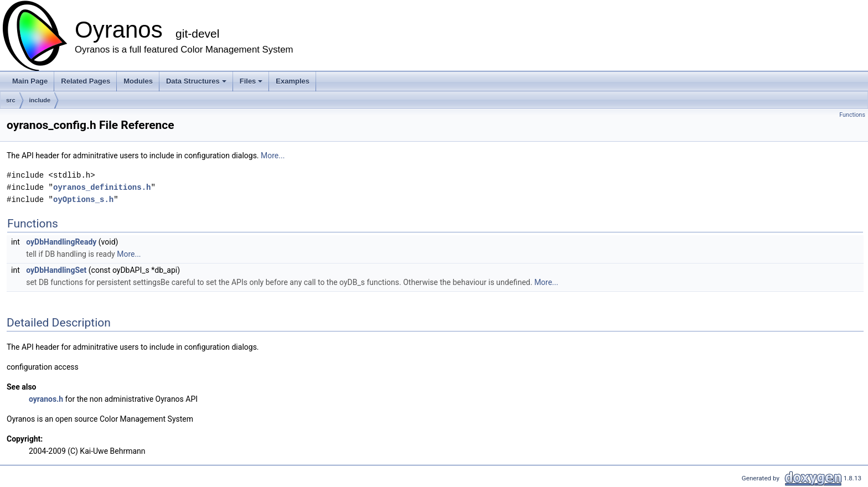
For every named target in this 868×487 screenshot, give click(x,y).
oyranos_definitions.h (102, 187)
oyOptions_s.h (83, 200)
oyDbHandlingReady (61, 242)
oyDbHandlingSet (56, 270)
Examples (293, 81)
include (40, 100)
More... (273, 156)
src (11, 100)
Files (252, 84)
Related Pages (86, 81)
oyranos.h (46, 399)
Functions (852, 115)
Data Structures (197, 84)
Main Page (30, 81)
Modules (138, 81)
